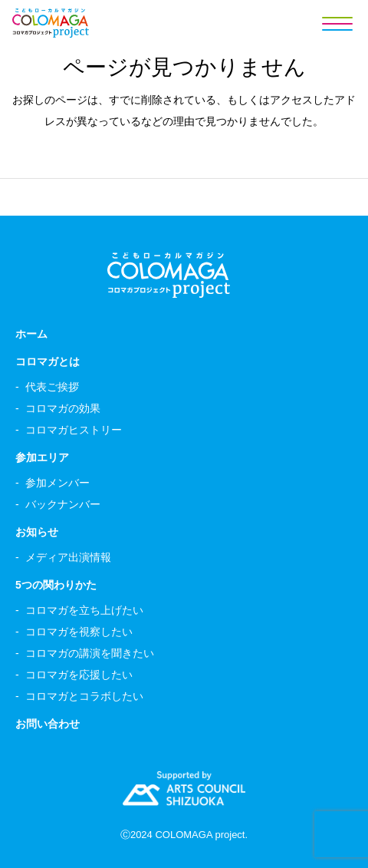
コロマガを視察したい (79, 632)
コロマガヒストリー (74, 430)
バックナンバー (63, 504)
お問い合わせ (48, 724)
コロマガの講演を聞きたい (90, 653)
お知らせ (37, 532)
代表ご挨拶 (52, 387)
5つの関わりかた (56, 585)
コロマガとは (48, 361)
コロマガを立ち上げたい (84, 610)
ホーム (31, 334)
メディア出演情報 (68, 557)
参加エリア (42, 457)
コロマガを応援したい (79, 675)
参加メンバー (58, 483)
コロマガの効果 (63, 408)
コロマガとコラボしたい (84, 696)
